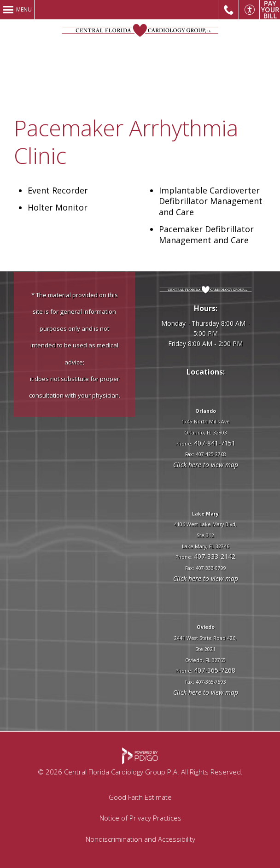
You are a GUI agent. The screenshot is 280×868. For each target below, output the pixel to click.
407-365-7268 (215, 670)
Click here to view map (206, 465)
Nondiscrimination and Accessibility (140, 839)
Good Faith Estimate (140, 797)
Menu (24, 9)
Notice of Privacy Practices (140, 818)
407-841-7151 (215, 443)
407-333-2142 (215, 556)
